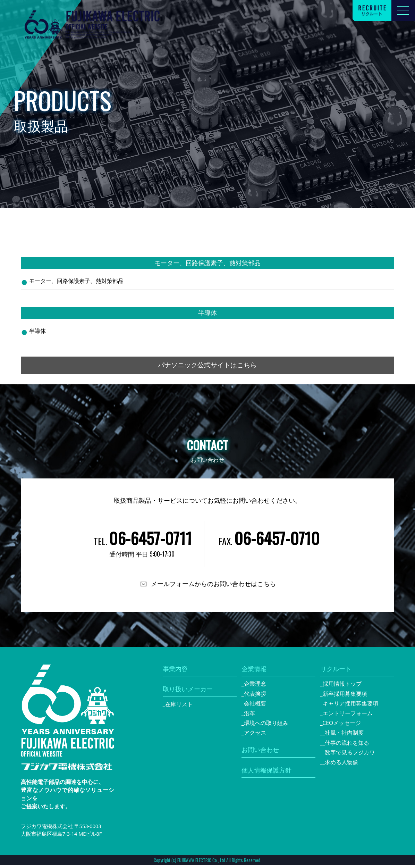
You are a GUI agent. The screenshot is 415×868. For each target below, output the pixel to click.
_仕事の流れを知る (346, 746)
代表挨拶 (255, 696)
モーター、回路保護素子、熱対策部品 (76, 281)
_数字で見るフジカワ (349, 756)
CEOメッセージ (342, 726)
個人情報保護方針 (266, 773)
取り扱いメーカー (188, 692)
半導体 (37, 331)
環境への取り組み (266, 726)
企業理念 (255, 687)
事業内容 (175, 671)
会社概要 (255, 707)
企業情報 (254, 671)
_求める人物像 (341, 765)
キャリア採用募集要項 (350, 707)
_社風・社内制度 (343, 736)
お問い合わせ (260, 753)
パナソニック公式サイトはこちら (207, 366)
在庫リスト (179, 707)
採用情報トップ (342, 687)
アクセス (255, 736)
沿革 (249, 716)
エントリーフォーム (348, 716)
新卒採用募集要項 (345, 696)
